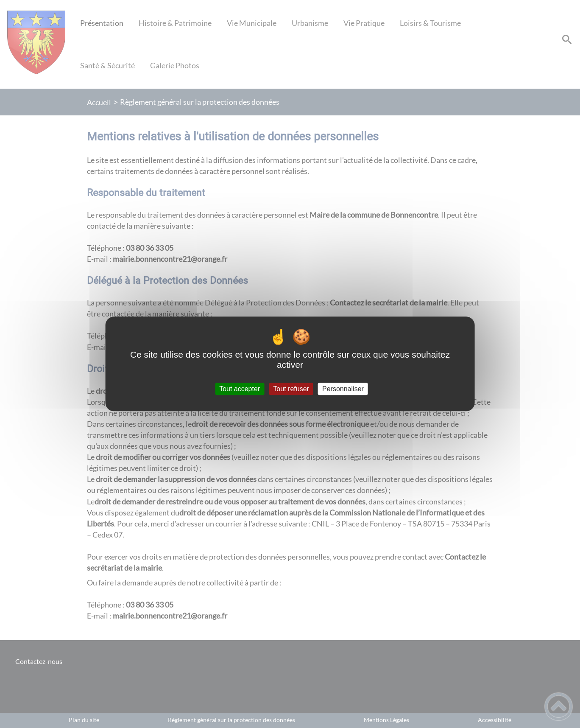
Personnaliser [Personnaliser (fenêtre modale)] (343, 389)
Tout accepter (240, 389)
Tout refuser (291, 389)
